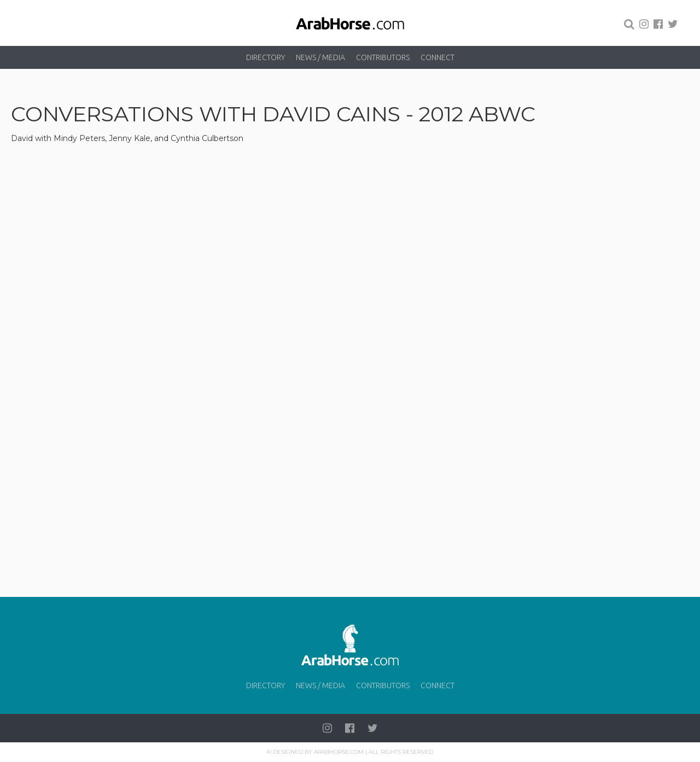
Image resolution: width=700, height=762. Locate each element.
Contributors (383, 57)
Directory (266, 57)
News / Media (320, 57)
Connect (437, 57)
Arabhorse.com (339, 752)
